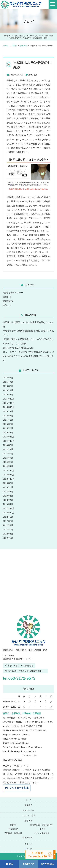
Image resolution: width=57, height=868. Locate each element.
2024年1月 (8, 466)
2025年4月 (8, 428)
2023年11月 (9, 475)
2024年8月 (8, 445)
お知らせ (7, 305)
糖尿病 (13, 825)
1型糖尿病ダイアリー (13, 293)
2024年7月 (8, 449)
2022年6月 (8, 530)
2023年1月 (8, 504)
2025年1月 (8, 432)
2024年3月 (8, 462)
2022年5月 (8, 534)
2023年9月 (8, 483)
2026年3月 (8, 386)
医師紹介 (28, 805)
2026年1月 (8, 395)
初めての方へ (28, 810)
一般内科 (42, 829)
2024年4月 (8, 458)
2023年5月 (8, 496)
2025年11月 (9, 403)
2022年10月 (9, 513)
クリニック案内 (29, 816)
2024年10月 (9, 441)
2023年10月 (9, 479)
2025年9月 (8, 411)
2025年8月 (8, 416)
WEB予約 (28, 864)
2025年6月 (8, 420)
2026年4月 (8, 382)
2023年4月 (8, 500)
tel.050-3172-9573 (19, 678)
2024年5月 (8, 454)
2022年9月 (8, 517)
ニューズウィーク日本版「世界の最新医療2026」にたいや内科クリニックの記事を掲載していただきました (28, 356)
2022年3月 (8, 538)
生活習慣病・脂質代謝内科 (42, 825)
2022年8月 (8, 521)
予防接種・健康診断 (13, 833)
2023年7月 (8, 492)
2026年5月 (8, 378)
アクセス (28, 844)
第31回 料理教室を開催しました (18, 348)
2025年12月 (9, 399)
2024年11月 (9, 437)
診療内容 (33, 75)
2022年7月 (8, 525)
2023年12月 (9, 470)
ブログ (29, 849)
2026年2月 (8, 390)
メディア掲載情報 (42, 833)
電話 (9, 864)
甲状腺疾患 (13, 829)
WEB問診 (47, 864)
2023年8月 (8, 487)
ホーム (29, 800)
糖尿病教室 (8, 301)
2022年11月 (9, 508)
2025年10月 (9, 407)
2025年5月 (8, 424)
